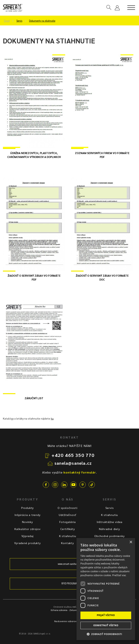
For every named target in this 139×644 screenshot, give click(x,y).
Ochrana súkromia (59, 610)
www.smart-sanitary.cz (69, 564)
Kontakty (67, 543)
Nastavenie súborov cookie (70, 621)
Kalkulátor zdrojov (27, 529)
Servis (19, 21)
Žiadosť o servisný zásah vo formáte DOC (102, 277)
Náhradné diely (109, 529)
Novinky (28, 522)
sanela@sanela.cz (73, 463)
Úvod (7, 21)
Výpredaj (27, 536)
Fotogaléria (68, 522)
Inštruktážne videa (110, 522)
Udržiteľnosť (68, 515)
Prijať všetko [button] (106, 615)
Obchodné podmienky (109, 536)
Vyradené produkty (28, 543)
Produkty (28, 508)
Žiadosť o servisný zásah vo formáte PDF (34, 277)
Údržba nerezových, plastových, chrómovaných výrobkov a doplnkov (34, 155)
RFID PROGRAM (70, 583)
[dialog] (106, 589)
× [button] (131, 542)
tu (52, 418)
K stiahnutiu (68, 536)
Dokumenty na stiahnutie (42, 21)
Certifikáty (68, 529)
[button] (106, 634)
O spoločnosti (67, 508)
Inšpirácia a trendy (27, 515)
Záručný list (34, 398)
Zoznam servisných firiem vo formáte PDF (102, 155)
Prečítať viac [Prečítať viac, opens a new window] (119, 575)
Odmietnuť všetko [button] (106, 625)
